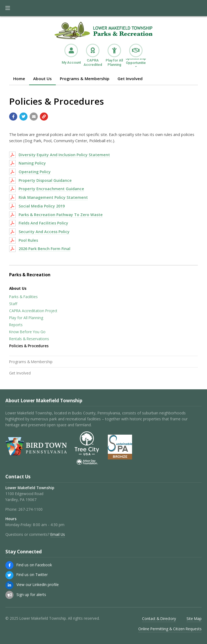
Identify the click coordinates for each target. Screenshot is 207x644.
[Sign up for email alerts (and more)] (9, 595)
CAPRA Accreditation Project (33, 311)
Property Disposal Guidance (45, 180)
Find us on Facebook (34, 565)
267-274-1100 (30, 509)
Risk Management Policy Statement (53, 197)
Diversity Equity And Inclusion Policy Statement (64, 155)
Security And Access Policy (44, 232)
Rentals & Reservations (29, 339)
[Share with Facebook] (13, 117)
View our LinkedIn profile (38, 585)
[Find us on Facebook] (9, 565)
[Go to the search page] (198, 8)
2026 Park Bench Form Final (44, 249)
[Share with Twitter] (23, 117)
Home (19, 79)
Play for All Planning (26, 318)
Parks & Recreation (30, 275)
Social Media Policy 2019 (42, 206)
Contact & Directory (159, 619)
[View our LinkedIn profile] (9, 585)
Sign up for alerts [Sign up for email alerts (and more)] (31, 594)
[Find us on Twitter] (9, 575)
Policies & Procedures (29, 346)
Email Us (58, 534)
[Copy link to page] (44, 117)
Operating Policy (35, 172)
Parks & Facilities (23, 297)
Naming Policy (32, 163)
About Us (42, 79)
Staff (13, 304)
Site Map (194, 619)
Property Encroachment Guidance (51, 189)
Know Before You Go (27, 332)
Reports (16, 325)
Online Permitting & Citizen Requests (170, 629)
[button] (8, 8)
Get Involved (130, 79)
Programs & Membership (85, 79)
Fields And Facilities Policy (43, 223)
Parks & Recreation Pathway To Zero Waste (61, 215)
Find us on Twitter (32, 575)
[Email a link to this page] (34, 117)
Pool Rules (28, 240)
